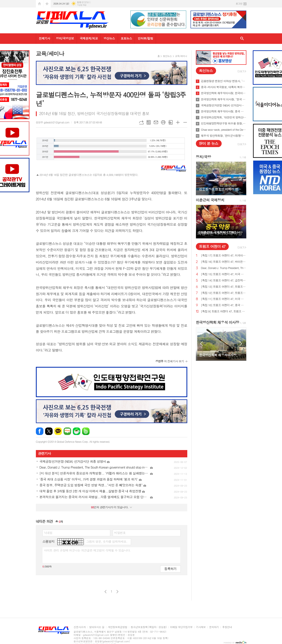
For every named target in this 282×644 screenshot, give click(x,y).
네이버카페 (77, 431)
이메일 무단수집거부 (181, 627)
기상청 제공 (82, 5)
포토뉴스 (126, 38)
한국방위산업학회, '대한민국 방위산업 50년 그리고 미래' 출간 (224, 117)
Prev (201, 178)
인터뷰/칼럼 (145, 38)
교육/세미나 (181, 56)
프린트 (163, 122)
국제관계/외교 (89, 38)
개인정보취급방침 (117, 627)
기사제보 (201, 627)
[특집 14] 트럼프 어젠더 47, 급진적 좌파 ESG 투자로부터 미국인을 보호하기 (224, 281)
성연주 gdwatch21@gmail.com (53, 122)
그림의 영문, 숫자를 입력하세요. (107, 541)
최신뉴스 (206, 71)
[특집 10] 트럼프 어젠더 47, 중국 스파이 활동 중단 (224, 305)
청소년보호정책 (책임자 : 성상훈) (149, 627)
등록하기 (170, 569)
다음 (117, 592)
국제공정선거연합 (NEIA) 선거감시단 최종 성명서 (224, 105)
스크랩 (171, 122)
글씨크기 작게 (185, 122)
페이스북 (40, 431)
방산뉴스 (109, 38)
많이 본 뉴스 (209, 143)
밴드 (86, 431)
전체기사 (45, 38)
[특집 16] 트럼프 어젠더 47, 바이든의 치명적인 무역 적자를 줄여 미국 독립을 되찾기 (224, 262)
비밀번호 (120, 533)
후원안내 (227, 627)
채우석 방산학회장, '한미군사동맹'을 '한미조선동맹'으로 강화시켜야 (224, 136)
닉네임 (48, 533)
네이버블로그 (67, 431)
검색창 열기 (242, 39)
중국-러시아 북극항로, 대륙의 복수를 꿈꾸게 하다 (224, 87)
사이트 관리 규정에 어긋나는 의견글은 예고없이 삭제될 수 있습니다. (87, 550)
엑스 (49, 431)
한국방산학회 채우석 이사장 (217, 322)
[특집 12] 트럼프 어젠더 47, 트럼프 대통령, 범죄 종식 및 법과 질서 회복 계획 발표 (224, 293)
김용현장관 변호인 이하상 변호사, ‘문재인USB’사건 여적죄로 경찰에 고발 (224, 81)
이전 (106, 592)
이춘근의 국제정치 (210, 200)
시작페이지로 (40, 4)
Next (241, 178)
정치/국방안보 (65, 38)
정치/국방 (203, 157)
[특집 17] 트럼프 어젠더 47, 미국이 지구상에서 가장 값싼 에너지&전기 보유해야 (224, 256)
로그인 (239, 4)
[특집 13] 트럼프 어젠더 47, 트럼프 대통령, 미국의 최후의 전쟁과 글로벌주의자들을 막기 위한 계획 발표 (224, 287)
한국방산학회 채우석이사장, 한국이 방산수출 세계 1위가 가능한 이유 (224, 93)
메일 (156, 122)
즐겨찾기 (47, 4)
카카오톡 (58, 431)
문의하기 (214, 627)
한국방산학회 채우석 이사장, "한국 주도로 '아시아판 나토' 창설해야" (224, 99)
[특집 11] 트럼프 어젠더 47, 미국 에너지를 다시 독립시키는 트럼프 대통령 (224, 299)
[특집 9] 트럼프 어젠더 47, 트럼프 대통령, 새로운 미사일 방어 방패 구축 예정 (224, 311)
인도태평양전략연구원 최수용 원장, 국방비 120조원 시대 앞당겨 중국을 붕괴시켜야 (224, 123)
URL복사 (141, 122)
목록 (149, 122)
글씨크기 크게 (178, 122)
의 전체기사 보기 (170, 361)
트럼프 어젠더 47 (212, 246)
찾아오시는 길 (97, 627)
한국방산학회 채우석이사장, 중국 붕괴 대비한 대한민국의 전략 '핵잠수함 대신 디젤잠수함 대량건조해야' (224, 111)
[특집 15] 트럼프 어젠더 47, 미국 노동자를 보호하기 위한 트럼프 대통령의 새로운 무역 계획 (224, 274)
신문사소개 (80, 627)
